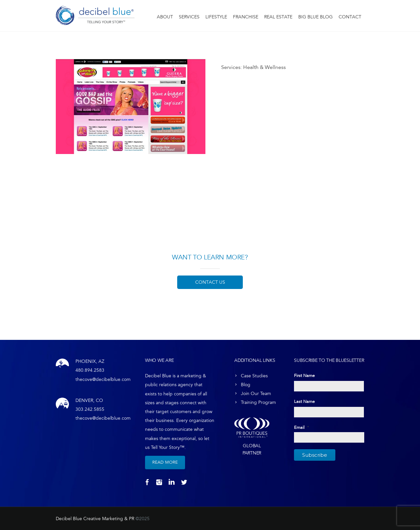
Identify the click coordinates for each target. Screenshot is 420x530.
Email (302, 428)
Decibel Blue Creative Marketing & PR (95, 519)
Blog (246, 385)
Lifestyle (216, 17)
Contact (350, 17)
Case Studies (254, 376)
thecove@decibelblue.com (103, 379)
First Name (304, 376)
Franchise (246, 17)
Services (189, 17)
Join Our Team (256, 394)
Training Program (258, 402)
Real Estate (278, 17)
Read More (165, 462)
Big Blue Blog (315, 17)
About (165, 17)
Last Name (304, 402)
